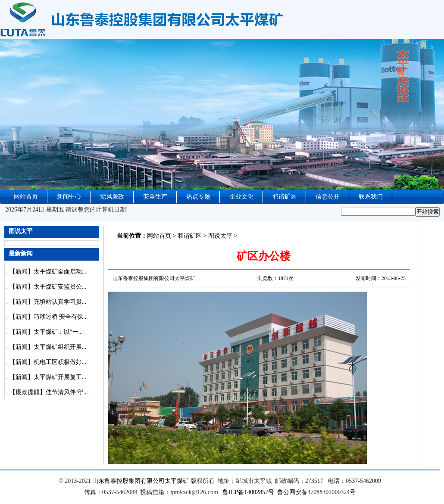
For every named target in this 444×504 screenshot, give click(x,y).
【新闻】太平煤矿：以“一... (46, 332)
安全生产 (155, 197)
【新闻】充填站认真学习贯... (48, 302)
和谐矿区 (285, 197)
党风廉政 (112, 197)
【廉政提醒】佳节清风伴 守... (49, 392)
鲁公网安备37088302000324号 (316, 492)
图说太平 (220, 236)
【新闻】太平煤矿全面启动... (48, 272)
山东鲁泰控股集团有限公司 (128, 481)
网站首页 (26, 197)
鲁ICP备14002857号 (248, 492)
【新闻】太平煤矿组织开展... (48, 347)
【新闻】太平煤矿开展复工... (48, 377)
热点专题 (198, 197)
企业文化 (241, 197)
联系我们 (371, 197)
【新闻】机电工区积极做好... (48, 362)
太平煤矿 (177, 481)
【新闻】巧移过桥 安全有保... (49, 317)
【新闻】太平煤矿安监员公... (48, 287)
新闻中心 (69, 197)
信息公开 (328, 197)
